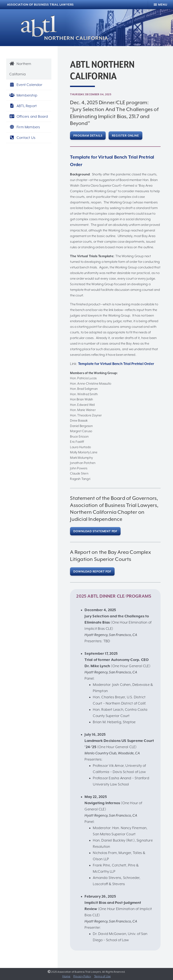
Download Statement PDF (95, 531)
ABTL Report (23, 106)
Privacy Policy (82, 976)
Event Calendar (26, 85)
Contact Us (22, 138)
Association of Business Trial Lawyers (41, 5)
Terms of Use (102, 976)
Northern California (20, 69)
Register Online (125, 136)
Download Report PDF (92, 571)
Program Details (88, 136)
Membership (23, 95)
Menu (163, 5)
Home (66, 976)
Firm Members (25, 127)
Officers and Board (29, 116)
